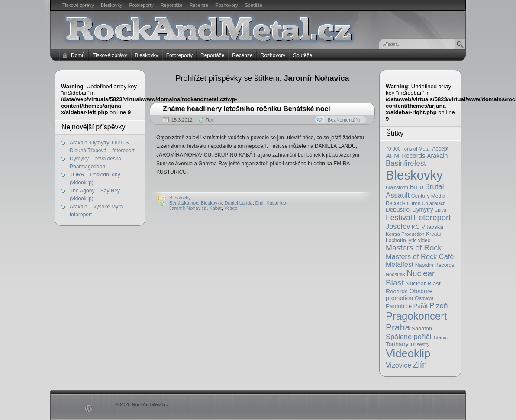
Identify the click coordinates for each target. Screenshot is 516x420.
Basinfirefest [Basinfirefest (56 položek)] (406, 163)
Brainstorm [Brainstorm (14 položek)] (397, 187)
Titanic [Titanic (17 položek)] (440, 337)
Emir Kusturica (271, 203)
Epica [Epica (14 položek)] (440, 210)
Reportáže (172, 5)
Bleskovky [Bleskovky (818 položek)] (414, 175)
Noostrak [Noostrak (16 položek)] (395, 274)
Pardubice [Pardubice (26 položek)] (399, 306)
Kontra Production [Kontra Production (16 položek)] (405, 234)
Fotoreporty (141, 5)
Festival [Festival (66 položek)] (399, 218)
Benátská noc (184, 203)
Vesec (231, 208)
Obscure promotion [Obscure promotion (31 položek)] (409, 295)
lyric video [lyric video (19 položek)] (419, 240)
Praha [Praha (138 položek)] (398, 327)
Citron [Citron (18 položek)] (414, 203)
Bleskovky (112, 5)
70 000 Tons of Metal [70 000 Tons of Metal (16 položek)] (408, 149)
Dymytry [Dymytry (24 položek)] (423, 210)
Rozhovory (227, 5)
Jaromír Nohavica (188, 208)
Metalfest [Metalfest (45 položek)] (400, 265)
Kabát (215, 208)
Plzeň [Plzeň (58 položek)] (439, 306)
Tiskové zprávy (78, 5)
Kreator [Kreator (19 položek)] (434, 234)
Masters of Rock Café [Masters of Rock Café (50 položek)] (420, 256)
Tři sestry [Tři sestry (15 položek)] (420, 344)
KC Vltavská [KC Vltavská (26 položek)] (427, 227)
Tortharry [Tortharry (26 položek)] (397, 344)
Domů (78, 55)
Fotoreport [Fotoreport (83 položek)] (432, 217)
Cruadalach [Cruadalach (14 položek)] (434, 203)
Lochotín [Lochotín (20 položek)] (396, 240)
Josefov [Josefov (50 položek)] (398, 226)
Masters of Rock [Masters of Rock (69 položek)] (414, 248)
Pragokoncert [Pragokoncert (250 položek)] (416, 316)
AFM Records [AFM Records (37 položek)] (406, 155)
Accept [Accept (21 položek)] (440, 149)
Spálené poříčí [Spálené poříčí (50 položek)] (409, 337)
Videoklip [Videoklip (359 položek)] (408, 353)
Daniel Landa (239, 203)
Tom (210, 120)
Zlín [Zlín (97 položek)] (420, 365)
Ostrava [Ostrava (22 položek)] (424, 298)
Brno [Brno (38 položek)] (416, 187)
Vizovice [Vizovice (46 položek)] (398, 365)
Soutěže (254, 5)
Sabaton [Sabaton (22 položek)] (422, 329)
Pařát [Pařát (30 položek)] (421, 306)
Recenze (199, 5)
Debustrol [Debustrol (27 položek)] (398, 210)
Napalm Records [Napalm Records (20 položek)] (435, 265)
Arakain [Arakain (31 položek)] (437, 156)
